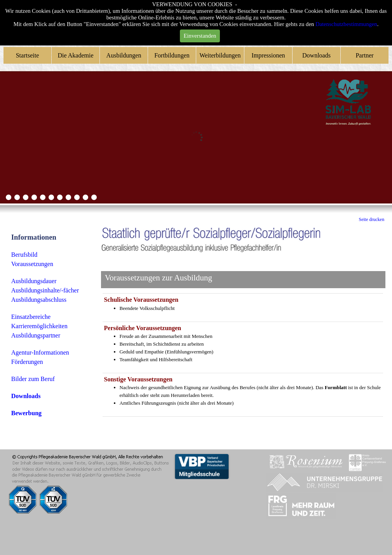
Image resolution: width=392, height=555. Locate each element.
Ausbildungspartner (36, 335)
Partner (364, 55)
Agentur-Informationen (40, 352)
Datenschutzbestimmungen (346, 24)
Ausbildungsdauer (34, 281)
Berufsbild (24, 255)
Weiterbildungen (220, 55)
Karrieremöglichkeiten (39, 326)
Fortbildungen (172, 55)
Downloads (316, 55)
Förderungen (27, 362)
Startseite (28, 55)
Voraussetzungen (32, 264)
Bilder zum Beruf (33, 379)
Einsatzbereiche (31, 317)
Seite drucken (372, 219)
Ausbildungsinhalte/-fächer (45, 290)
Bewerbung (26, 413)
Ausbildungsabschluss (39, 300)
